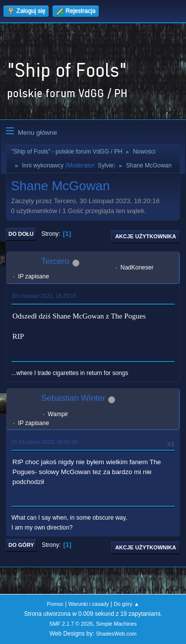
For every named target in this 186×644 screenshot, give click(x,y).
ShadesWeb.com (116, 634)
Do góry (21, 545)
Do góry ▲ (126, 604)
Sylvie (106, 165)
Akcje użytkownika (146, 236)
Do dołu (21, 234)
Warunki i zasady (89, 604)
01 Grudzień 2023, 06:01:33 (45, 442)
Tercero (55, 261)
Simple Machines (117, 624)
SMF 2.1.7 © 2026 (71, 624)
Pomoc (55, 604)
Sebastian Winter (73, 398)
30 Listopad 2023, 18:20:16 (44, 296)
